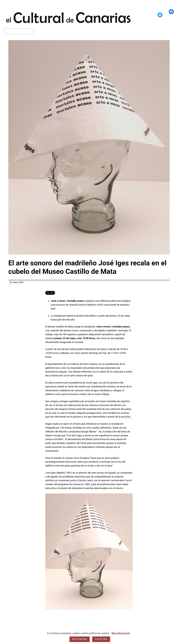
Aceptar (101, 639)
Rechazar (80, 639)
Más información (121, 633)
